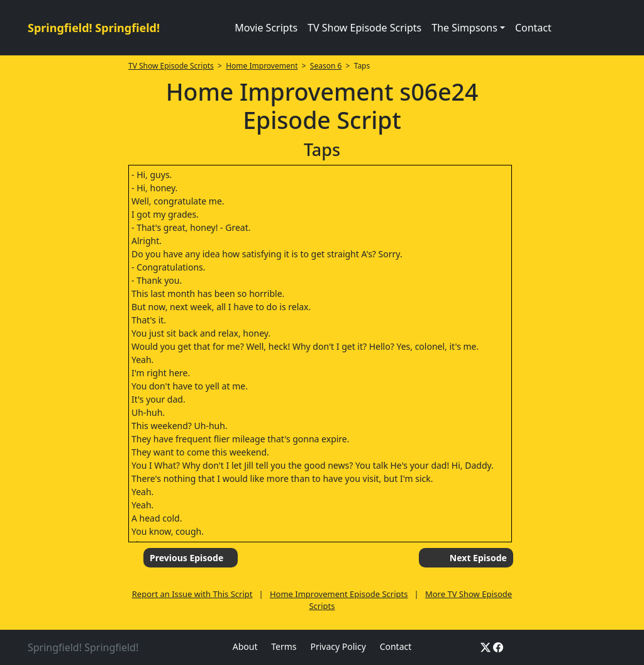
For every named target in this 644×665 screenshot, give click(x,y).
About (245, 646)
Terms (284, 646)
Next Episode (478, 558)
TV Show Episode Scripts (364, 28)
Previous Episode (186, 558)
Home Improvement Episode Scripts (339, 594)
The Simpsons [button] (464, 28)
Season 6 (326, 66)
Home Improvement (262, 66)
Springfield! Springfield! (94, 28)
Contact (533, 28)
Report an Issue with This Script (192, 594)
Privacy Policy (338, 646)
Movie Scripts (266, 28)
